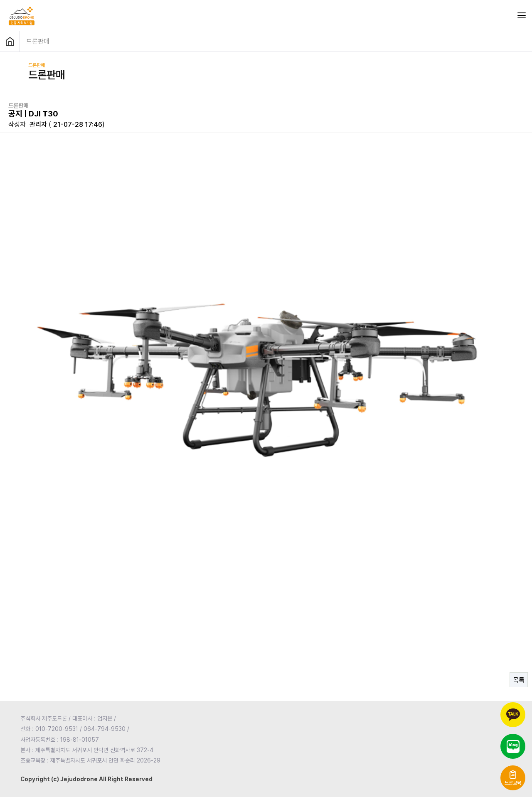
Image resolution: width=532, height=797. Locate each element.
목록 (519, 680)
